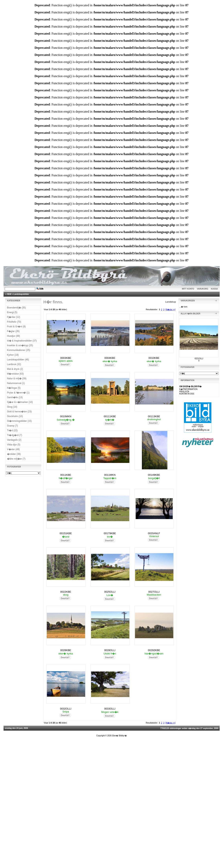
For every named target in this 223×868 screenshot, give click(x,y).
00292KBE (154, 650)
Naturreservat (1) (16, 383)
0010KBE (154, 358)
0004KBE (110, 358)
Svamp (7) (12, 426)
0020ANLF (154, 533)
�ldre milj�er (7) (16, 459)
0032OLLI (66, 709)
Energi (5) (12, 312)
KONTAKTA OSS (187, 394)
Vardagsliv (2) (14, 440)
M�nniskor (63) (15, 374)
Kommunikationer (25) (19, 350)
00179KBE (110, 533)
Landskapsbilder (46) (18, 360)
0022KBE (66, 592)
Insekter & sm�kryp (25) (20, 345)
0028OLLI (110, 650)
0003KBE (66, 358)
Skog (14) (12, 407)
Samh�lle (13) (15, 397)
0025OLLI (110, 592)
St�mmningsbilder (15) (19, 421)
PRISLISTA (184, 392)
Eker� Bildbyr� (119, 736)
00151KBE (66, 533)
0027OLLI (154, 592)
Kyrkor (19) (13, 355)
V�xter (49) (13, 449)
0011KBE (66, 475)
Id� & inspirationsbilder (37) (22, 341)
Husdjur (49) (14, 336)
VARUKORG (203, 289)
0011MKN (110, 475)
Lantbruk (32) (14, 364)
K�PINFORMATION (188, 389)
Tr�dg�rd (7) (15, 435)
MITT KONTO (188, 289)
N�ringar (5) (14, 388)
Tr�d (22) (12, 430)
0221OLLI (199, 359)
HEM (9, 294)
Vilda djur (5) (14, 445)
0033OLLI (110, 709)
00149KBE (154, 475)
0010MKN (66, 416)
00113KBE (154, 416)
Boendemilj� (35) (17, 308)
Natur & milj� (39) (17, 378)
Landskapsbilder (21, 294)
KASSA (214, 289)
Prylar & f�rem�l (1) (18, 393)
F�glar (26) (13, 331)
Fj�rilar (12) (14, 317)
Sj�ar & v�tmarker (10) (20, 402)
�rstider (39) (14, 454)
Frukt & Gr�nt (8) (16, 327)
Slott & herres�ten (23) (19, 412)
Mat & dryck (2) (15, 369)
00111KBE (110, 416)
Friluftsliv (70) (14, 322)
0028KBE (66, 650)
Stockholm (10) (15, 416)
